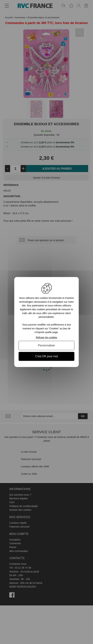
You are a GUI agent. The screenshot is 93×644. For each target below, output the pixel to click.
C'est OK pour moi (46, 356)
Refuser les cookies (46, 337)
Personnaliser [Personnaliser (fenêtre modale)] (46, 345)
